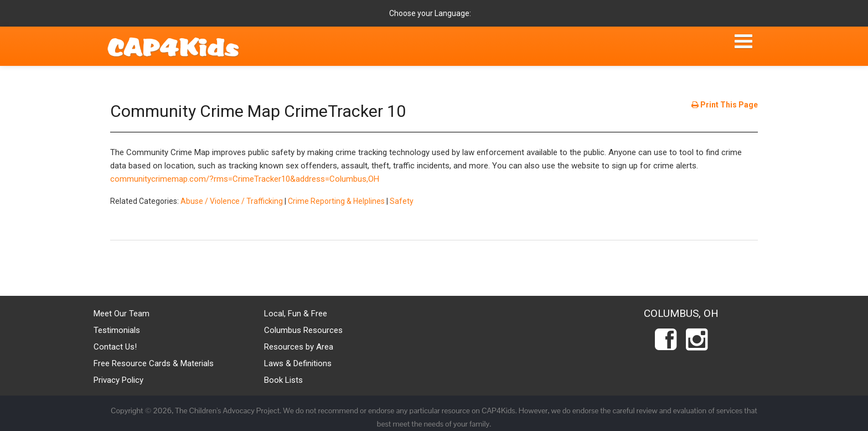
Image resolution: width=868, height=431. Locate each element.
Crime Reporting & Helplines (336, 201)
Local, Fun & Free (296, 314)
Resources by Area (299, 347)
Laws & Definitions (298, 363)
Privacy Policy (118, 380)
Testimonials (117, 330)
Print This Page (725, 105)
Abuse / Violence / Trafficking (232, 201)
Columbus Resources (303, 330)
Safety (402, 201)
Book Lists (283, 380)
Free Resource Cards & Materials (154, 363)
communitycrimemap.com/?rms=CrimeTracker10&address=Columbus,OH (245, 179)
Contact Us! (115, 347)
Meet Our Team (122, 314)
